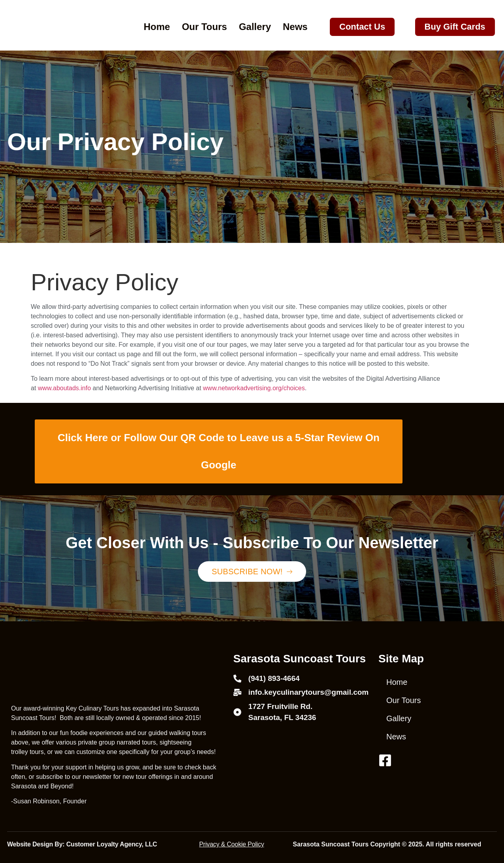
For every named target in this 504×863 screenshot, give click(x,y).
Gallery (255, 27)
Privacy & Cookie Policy (231, 844)
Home (157, 27)
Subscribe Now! (252, 572)
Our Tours (204, 27)
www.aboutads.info (64, 388)
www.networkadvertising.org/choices (254, 388)
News (295, 27)
